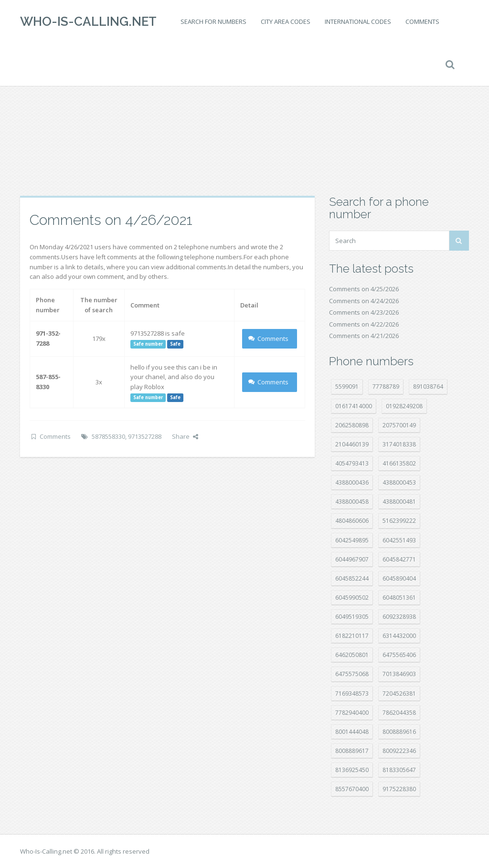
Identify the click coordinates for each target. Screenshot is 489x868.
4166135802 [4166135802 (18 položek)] (399, 463)
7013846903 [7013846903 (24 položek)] (399, 674)
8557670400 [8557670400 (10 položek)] (352, 789)
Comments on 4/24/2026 (364, 301)
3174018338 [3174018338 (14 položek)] (399, 444)
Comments (422, 21)
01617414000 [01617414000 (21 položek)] (354, 406)
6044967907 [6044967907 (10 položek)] (352, 559)
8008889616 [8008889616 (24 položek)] (399, 732)
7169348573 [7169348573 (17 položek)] (352, 693)
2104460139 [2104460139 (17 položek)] (352, 444)
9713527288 (145, 436)
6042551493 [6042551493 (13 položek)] (399, 540)
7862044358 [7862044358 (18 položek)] (399, 713)
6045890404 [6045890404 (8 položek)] (399, 578)
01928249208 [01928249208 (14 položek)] (404, 406)
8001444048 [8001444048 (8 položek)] (352, 732)
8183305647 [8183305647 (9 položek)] (399, 770)
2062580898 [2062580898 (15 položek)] (352, 425)
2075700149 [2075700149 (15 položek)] (399, 425)
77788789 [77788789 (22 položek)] (386, 386)
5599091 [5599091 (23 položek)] (347, 386)
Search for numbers (213, 21)
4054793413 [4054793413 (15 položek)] (352, 463)
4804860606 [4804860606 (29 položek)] (352, 521)
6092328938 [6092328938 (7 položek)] (399, 617)
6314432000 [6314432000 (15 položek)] (399, 636)
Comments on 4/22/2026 (364, 324)
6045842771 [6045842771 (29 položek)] (399, 559)
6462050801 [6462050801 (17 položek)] (352, 655)
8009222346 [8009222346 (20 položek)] (399, 751)
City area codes (286, 21)
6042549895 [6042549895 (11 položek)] (352, 540)
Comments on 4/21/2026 (364, 336)
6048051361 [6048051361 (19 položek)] (399, 598)
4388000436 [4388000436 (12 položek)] (352, 482)
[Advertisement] (244, 119)
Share (185, 436)
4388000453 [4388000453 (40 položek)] (399, 482)
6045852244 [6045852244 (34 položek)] (352, 578)
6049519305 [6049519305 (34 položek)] (352, 617)
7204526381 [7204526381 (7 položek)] (399, 693)
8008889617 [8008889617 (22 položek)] (352, 751)
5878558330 (108, 436)
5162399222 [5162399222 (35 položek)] (399, 521)
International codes (358, 21)
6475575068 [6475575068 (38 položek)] (352, 674)
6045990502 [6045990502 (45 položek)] (352, 598)
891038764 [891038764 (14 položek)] (428, 386)
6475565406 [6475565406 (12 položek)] (399, 655)
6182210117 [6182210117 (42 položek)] (352, 636)
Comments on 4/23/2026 (364, 312)
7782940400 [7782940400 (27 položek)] (352, 713)
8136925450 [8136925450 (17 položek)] (352, 770)
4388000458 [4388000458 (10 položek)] (352, 502)
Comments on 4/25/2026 (364, 289)
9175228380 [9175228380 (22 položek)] (399, 789)
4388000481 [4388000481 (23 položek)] (399, 502)
